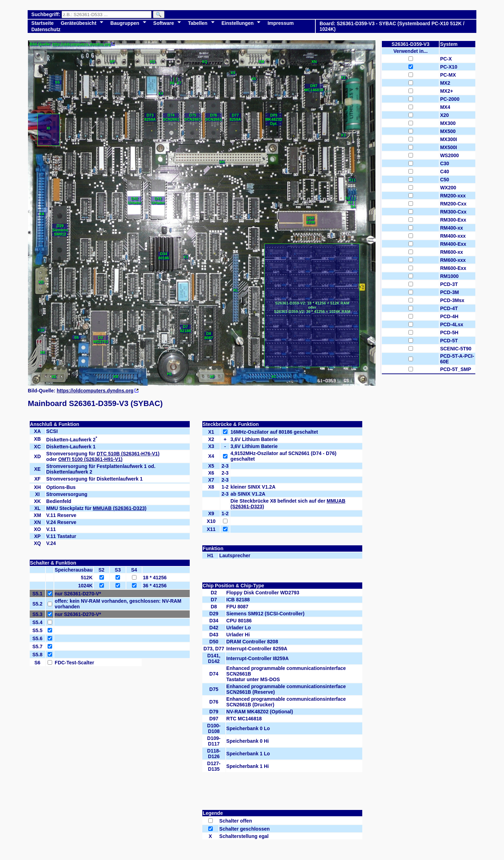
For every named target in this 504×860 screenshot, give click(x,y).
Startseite (43, 23)
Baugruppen (125, 23)
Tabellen (198, 23)
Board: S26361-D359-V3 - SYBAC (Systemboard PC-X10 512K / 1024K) (392, 26)
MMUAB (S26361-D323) (120, 508)
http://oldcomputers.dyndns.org (81, 44)
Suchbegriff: (47, 14)
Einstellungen (238, 23)
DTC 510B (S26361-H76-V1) (128, 454)
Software (164, 23)
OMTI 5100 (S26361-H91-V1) (90, 459)
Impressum (281, 23)
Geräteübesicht (78, 23)
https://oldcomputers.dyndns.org (95, 391)
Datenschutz (46, 29)
